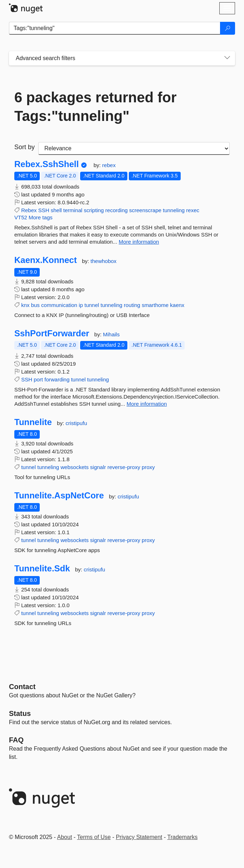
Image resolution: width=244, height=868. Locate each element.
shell (56, 210)
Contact (22, 687)
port (38, 379)
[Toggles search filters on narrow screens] (227, 58)
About (65, 837)
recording (116, 210)
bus (35, 305)
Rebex (29, 210)
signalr (98, 467)
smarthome (155, 305)
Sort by (25, 147)
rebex (109, 165)
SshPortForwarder (52, 333)
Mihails (111, 334)
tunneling (174, 210)
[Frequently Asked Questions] (16, 740)
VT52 (21, 217)
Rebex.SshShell (47, 164)
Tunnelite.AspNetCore (59, 496)
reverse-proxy (124, 467)
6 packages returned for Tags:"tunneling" (96, 107)
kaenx (177, 305)
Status (20, 713)
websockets (74, 467)
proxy (148, 467)
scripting (94, 210)
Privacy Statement (139, 837)
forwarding (57, 379)
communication (59, 305)
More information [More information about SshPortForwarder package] (147, 404)
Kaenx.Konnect (46, 260)
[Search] (228, 28)
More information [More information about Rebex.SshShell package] (139, 242)
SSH (44, 210)
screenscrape (145, 210)
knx (25, 305)
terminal (73, 210)
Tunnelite (33, 422)
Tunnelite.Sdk (42, 569)
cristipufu (76, 423)
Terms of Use (94, 837)
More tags (41, 217)
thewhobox (104, 261)
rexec (193, 210)
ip (81, 305)
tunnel (92, 305)
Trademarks (183, 837)
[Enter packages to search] (115, 28)
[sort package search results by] (134, 148)
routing (132, 305)
